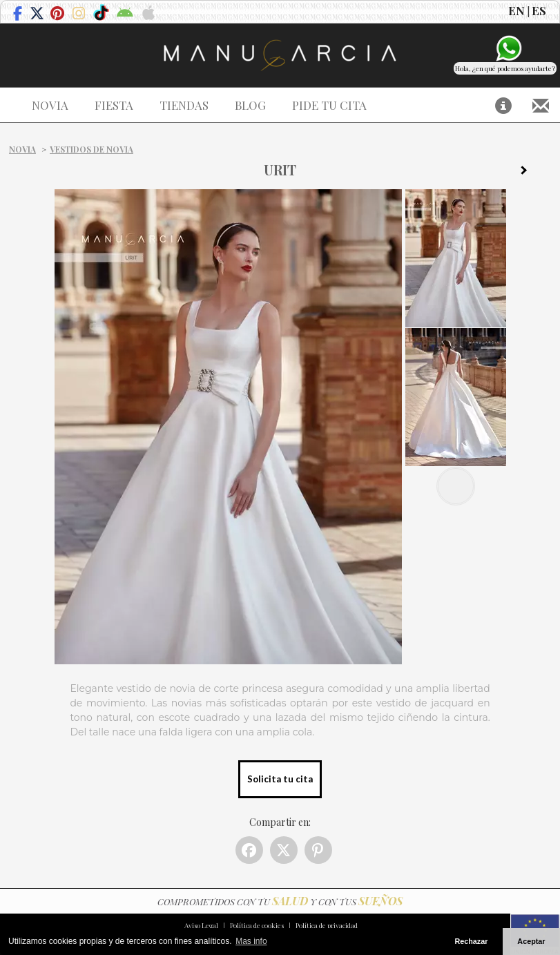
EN (516, 10)
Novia (22, 149)
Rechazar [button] (471, 941)
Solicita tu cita (280, 779)
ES (539, 10)
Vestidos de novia (91, 149)
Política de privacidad (327, 925)
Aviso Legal (201, 925)
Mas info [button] (251, 941)
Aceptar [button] (531, 941)
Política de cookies (257, 925)
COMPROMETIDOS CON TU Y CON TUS (280, 901)
